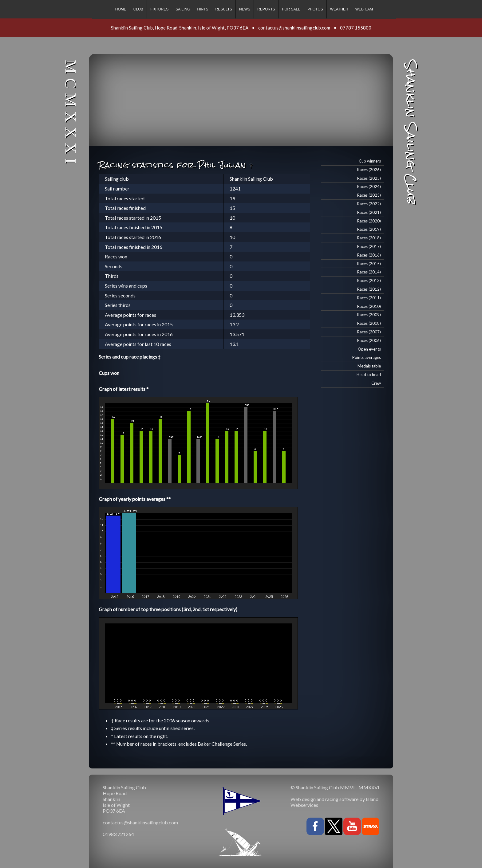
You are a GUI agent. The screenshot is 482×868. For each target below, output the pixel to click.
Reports (266, 9)
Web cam (364, 9)
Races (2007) (369, 332)
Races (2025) (369, 178)
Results (224, 9)
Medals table (369, 366)
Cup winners (370, 161)
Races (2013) (369, 281)
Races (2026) (369, 170)
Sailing (183, 9)
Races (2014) (369, 272)
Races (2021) (369, 212)
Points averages (367, 357)
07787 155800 (356, 28)
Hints (203, 9)
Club (138, 9)
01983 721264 (118, 834)
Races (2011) (369, 298)
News (245, 9)
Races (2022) (369, 204)
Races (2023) (369, 195)
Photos (315, 9)
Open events (369, 349)
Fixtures (159, 9)
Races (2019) (369, 229)
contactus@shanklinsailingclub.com (294, 28)
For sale (291, 9)
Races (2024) (369, 187)
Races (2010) (369, 306)
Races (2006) (369, 340)
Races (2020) (369, 221)
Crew (376, 383)
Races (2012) (369, 289)
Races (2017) (369, 246)
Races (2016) (369, 255)
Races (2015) (369, 264)
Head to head (369, 375)
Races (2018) (369, 238)
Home (121, 9)
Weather (339, 9)
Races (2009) (369, 315)
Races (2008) (369, 323)
